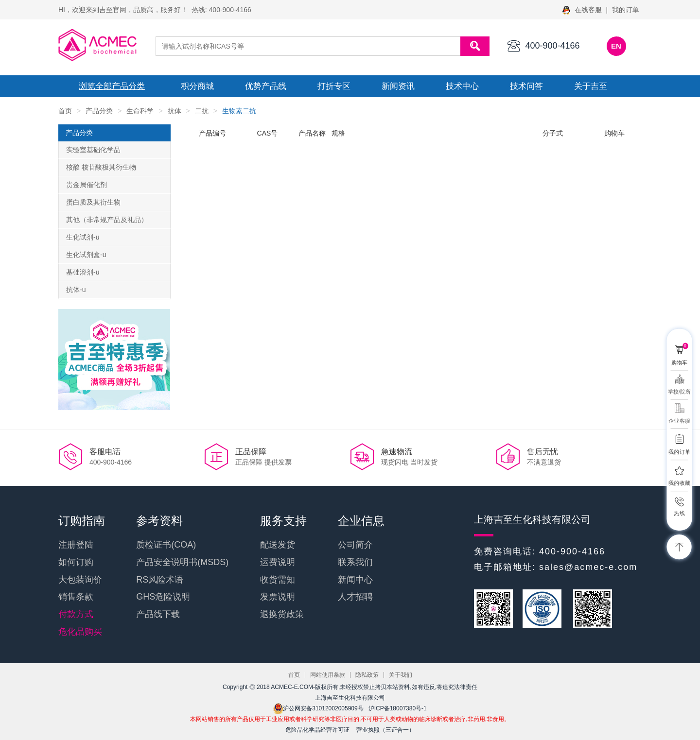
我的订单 (626, 10)
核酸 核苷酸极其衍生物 (101, 167)
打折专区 (334, 86)
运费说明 (278, 562)
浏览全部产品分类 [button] (112, 86)
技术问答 (526, 86)
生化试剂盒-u (86, 255)
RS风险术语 (160, 580)
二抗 (202, 111)
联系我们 (355, 562)
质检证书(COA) (166, 545)
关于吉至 (591, 86)
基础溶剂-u (83, 272)
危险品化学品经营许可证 (317, 730)
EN (616, 46)
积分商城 (197, 86)
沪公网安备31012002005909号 (318, 708)
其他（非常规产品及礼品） (107, 220)
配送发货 (278, 545)
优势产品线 (266, 86)
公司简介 (355, 545)
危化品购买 (80, 632)
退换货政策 (282, 614)
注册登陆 (76, 545)
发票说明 (278, 597)
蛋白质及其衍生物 (93, 202)
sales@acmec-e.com (588, 567)
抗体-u (76, 290)
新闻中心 (355, 580)
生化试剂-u (83, 237)
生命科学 (140, 111)
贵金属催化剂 (87, 185)
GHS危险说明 (163, 597)
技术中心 (462, 86)
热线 (679, 513)
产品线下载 (158, 614)
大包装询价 (80, 580)
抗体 (175, 111)
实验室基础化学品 (93, 150)
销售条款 (76, 597)
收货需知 (278, 580)
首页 (65, 111)
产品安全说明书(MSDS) (182, 562)
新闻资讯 (398, 86)
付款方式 (76, 614)
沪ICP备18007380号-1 (398, 708)
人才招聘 (355, 597)
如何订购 (76, 562)
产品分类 (99, 111)
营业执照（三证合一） (385, 730)
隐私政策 (367, 675)
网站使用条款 (328, 675)
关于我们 (401, 675)
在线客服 (583, 10)
